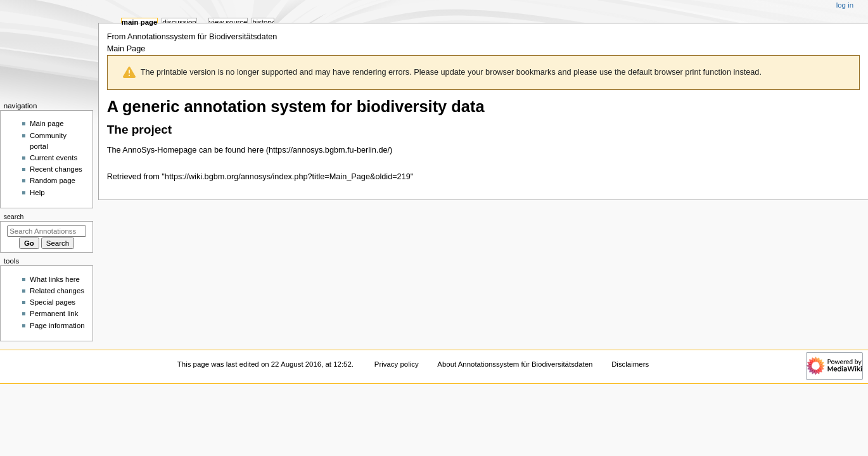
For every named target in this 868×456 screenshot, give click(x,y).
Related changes (57, 291)
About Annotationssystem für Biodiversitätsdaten (515, 364)
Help (37, 193)
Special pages (53, 302)
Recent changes (56, 169)
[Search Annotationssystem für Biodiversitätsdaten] (47, 231)
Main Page (140, 22)
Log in (845, 5)
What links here (55, 279)
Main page (47, 123)
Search (14, 217)
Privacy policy (397, 364)
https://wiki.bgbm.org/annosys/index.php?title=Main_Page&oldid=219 (288, 177)
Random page (53, 180)
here (256, 150)
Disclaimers (630, 364)
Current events (54, 158)
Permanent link (54, 313)
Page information (57, 326)
